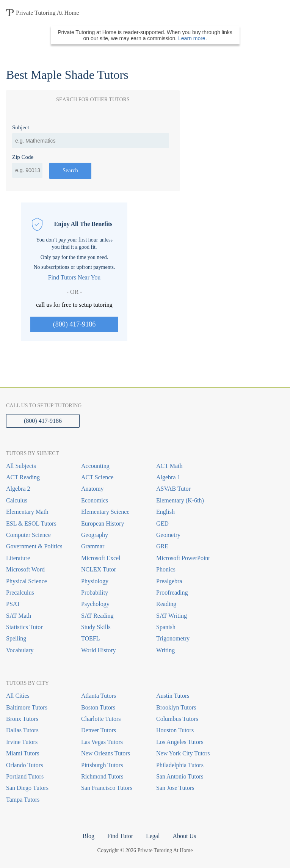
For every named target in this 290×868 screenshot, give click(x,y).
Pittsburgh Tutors (102, 765)
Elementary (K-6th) (180, 500)
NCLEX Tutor (99, 569)
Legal (153, 836)
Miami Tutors (23, 753)
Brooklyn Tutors (176, 707)
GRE (162, 546)
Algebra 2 (18, 489)
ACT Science (97, 477)
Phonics (166, 569)
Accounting (95, 466)
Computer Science (28, 535)
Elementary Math (27, 512)
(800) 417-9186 (74, 324)
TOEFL (90, 638)
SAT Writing (172, 616)
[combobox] (91, 141)
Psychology (95, 604)
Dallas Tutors (22, 730)
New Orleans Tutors (106, 753)
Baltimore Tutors (27, 707)
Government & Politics (34, 546)
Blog (89, 836)
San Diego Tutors (27, 788)
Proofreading (172, 593)
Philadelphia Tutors (180, 765)
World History (99, 650)
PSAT (13, 604)
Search (70, 170)
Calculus (17, 500)
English (165, 512)
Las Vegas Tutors (102, 742)
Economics (95, 500)
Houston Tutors (175, 730)
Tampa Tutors (23, 800)
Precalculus (20, 593)
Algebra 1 (168, 477)
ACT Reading (23, 477)
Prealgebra (169, 581)
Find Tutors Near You (74, 277)
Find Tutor (120, 836)
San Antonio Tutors (180, 776)
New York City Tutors (183, 753)
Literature (18, 558)
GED (162, 523)
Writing (165, 650)
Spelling (16, 638)
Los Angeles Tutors (180, 742)
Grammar (93, 546)
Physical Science (27, 581)
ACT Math (169, 466)
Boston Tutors (98, 707)
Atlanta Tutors (99, 696)
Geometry (168, 535)
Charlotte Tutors (101, 719)
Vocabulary (20, 650)
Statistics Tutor (24, 627)
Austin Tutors (173, 696)
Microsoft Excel (101, 558)
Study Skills (96, 627)
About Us (184, 836)
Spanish (166, 627)
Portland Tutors (25, 776)
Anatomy (92, 489)
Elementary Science (105, 512)
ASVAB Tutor (173, 489)
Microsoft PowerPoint (183, 558)
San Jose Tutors (175, 788)
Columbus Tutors (177, 719)
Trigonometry (173, 638)
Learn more (192, 38)
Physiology (95, 581)
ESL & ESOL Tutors (31, 523)
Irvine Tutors (22, 742)
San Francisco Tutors (107, 788)
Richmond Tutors (102, 776)
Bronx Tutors (22, 719)
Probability (95, 593)
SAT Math (19, 616)
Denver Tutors (99, 730)
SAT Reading (97, 616)
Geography (95, 535)
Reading (166, 604)
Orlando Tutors (24, 765)
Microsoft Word (25, 569)
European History (103, 523)
